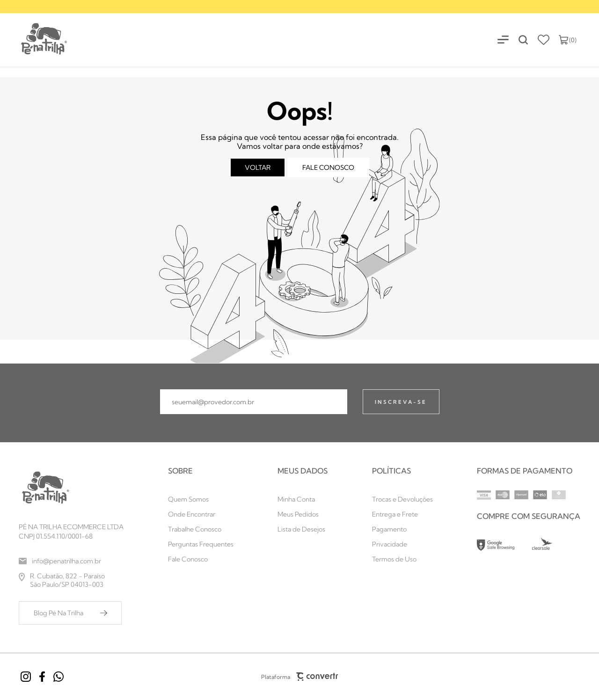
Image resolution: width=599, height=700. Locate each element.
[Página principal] (34, 40)
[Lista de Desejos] (303, 529)
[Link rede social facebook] (42, 677)
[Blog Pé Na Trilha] (70, 613)
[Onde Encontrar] (201, 514)
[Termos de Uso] (402, 559)
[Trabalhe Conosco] (201, 529)
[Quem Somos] (201, 499)
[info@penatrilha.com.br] (71, 561)
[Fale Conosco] (201, 559)
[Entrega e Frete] (402, 514)
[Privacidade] (402, 544)
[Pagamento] (402, 529)
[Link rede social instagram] (26, 677)
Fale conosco (328, 168)
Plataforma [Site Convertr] (299, 677)
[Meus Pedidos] (303, 514)
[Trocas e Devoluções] (402, 499)
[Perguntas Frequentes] (201, 544)
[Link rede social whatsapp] (58, 677)
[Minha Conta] (303, 499)
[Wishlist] (544, 40)
